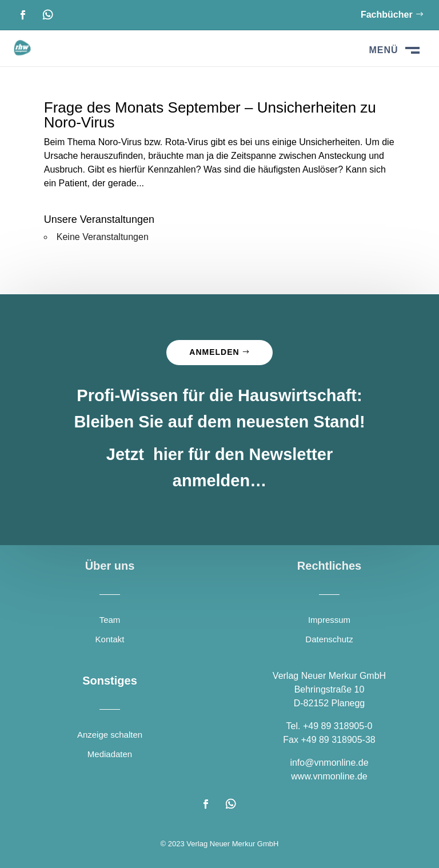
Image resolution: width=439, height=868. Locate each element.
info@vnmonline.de (329, 763)
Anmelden (214, 352)
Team (110, 620)
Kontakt (110, 639)
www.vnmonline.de (329, 776)
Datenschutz (329, 639)
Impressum (329, 620)
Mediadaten (110, 754)
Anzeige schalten (110, 735)
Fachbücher (387, 15)
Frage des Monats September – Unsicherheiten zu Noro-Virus (210, 115)
